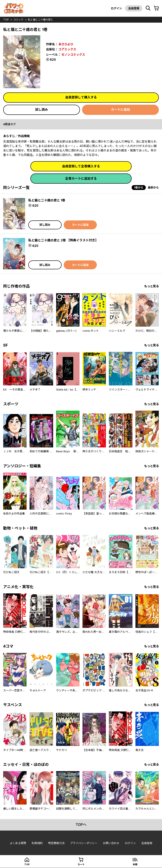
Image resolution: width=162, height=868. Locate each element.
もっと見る (151, 286)
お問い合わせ (111, 843)
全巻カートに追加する (81, 178)
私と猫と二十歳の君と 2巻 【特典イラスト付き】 (63, 240)
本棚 (135, 864)
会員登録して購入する (81, 97)
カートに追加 (120, 109)
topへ (81, 825)
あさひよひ (66, 44)
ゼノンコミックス (73, 54)
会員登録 (134, 8)
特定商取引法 (56, 843)
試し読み (42, 109)
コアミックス (67, 49)
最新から (153, 187)
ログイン (116, 8)
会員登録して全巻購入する (81, 166)
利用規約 (37, 843)
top (6, 20)
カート (81, 864)
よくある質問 (18, 843)
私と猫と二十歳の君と (40, 20)
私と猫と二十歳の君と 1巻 (47, 200)
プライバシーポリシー (84, 843)
